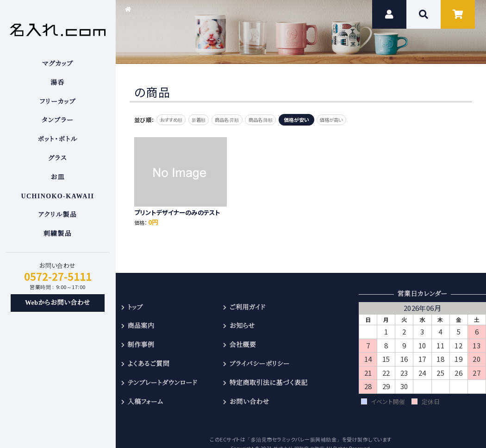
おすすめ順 (174, 120)
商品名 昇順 (240, 120)
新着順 (207, 120)
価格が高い (356, 120)
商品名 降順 (279, 120)
